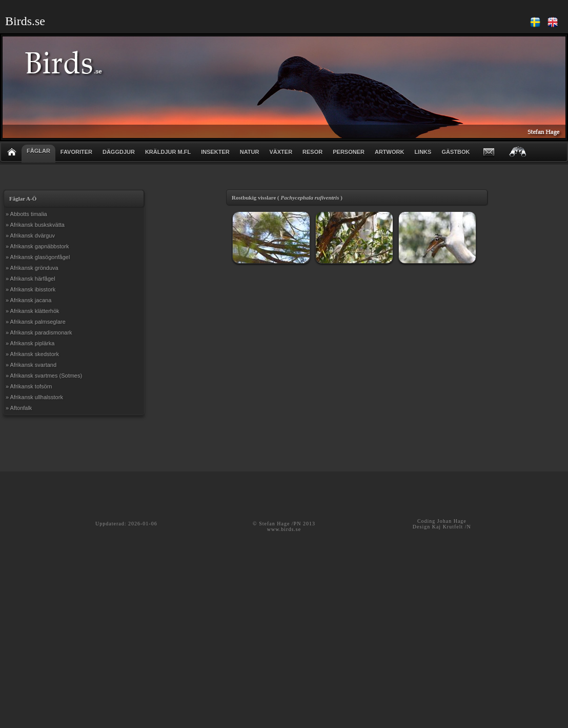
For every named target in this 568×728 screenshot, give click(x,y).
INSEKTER (215, 152)
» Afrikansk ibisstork (31, 289)
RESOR (312, 152)
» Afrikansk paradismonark (39, 332)
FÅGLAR (38, 151)
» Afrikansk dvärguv (30, 235)
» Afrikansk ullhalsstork (34, 397)
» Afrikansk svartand (31, 365)
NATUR (250, 152)
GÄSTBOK (455, 152)
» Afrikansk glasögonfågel (38, 257)
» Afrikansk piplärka (30, 343)
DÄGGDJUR (119, 152)
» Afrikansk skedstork (32, 354)
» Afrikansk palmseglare (36, 322)
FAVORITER (76, 152)
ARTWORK (389, 152)
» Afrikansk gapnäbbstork (37, 246)
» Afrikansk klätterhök (33, 311)
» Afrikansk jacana (28, 300)
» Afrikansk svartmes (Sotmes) (44, 376)
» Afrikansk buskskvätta (35, 225)
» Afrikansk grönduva (32, 268)
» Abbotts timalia (26, 214)
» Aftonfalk (19, 408)
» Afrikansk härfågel (31, 279)
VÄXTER (281, 152)
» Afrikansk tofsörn (29, 386)
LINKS (423, 152)
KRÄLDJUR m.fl (168, 152)
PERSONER (349, 152)
